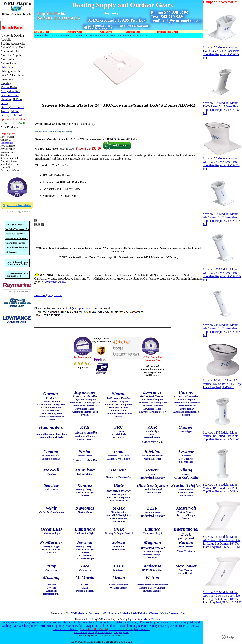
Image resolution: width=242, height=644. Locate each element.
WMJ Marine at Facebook (85, 613)
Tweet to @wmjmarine (48, 295)
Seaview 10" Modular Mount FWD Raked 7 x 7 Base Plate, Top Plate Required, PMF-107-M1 (222, 107)
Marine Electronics (153, 619)
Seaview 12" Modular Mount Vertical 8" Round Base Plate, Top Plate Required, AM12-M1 (222, 435)
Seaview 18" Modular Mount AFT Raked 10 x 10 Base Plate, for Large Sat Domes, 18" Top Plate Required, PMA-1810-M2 (222, 596)
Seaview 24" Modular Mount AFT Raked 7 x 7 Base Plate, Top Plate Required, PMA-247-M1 (222, 329)
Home (38, 36)
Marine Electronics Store (173, 613)
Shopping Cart (121, 632)
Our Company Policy (85, 632)
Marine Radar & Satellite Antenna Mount (96, 36)
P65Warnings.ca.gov (54, 282)
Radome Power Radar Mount (134, 36)
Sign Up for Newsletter (17, 205)
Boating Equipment (129, 619)
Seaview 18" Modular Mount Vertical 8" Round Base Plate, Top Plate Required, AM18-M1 (222, 487)
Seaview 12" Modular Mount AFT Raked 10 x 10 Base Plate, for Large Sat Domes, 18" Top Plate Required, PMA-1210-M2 (222, 540)
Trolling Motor (192, 626)
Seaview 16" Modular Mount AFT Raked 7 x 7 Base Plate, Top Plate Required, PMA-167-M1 (222, 273)
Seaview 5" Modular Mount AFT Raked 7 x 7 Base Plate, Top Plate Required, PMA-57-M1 (222, 162)
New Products (142, 629)
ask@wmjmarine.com (81, 308)
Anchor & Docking (20, 623)
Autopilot (36, 623)
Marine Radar (66, 36)
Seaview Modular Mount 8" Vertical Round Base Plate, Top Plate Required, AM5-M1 (222, 383)
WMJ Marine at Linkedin (116, 613)
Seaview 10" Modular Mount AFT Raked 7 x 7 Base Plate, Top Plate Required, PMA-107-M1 (222, 218)
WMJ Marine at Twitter (146, 613)
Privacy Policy (105, 632)
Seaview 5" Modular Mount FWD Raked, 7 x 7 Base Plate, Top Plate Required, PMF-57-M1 (222, 51)
